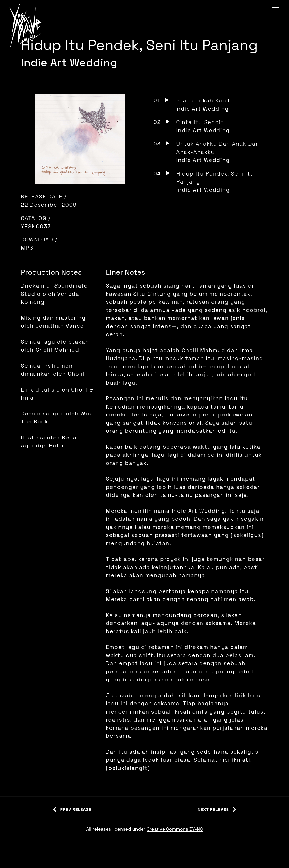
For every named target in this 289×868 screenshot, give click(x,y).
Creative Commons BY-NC (175, 829)
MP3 (27, 248)
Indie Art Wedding (69, 62)
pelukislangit (128, 768)
